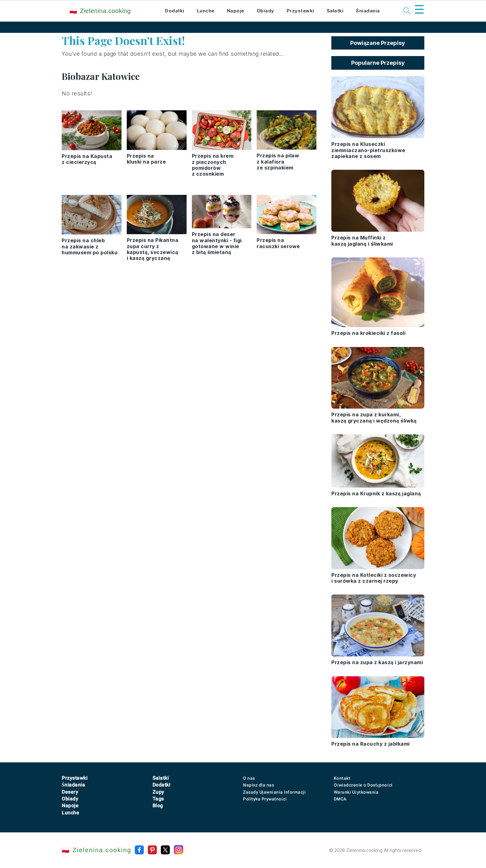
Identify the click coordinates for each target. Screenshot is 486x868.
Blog (158, 806)
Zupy (158, 792)
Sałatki (335, 11)
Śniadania (368, 11)
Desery (70, 792)
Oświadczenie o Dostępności (363, 785)
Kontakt (342, 778)
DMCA (340, 799)
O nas (249, 778)
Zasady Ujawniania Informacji (274, 792)
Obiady (265, 11)
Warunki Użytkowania (356, 792)
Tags (158, 799)
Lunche (206, 11)
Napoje (236, 11)
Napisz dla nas (258, 785)
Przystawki (300, 11)
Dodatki (175, 11)
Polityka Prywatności (265, 799)
